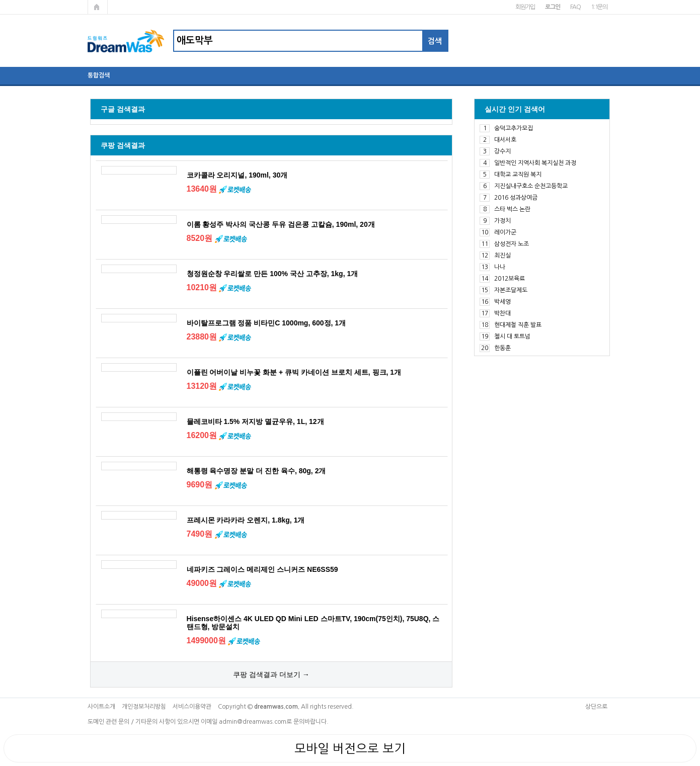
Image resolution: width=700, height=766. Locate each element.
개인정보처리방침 (144, 707)
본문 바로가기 (0, 0)
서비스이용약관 (192, 707)
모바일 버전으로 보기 (350, 748)
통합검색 (99, 75)
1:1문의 (599, 7)
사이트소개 (101, 707)
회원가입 (525, 7)
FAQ (575, 7)
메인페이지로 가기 (98, 7)
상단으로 (596, 707)
